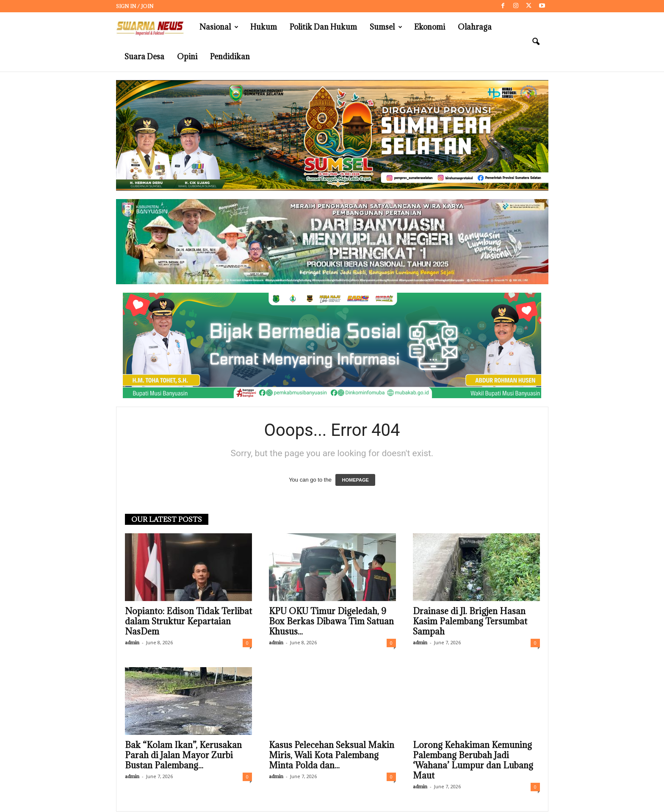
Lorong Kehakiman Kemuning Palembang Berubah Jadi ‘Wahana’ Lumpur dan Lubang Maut (473, 760)
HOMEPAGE (355, 480)
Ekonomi (430, 27)
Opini (187, 57)
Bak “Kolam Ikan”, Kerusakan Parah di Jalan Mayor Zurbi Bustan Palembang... (183, 755)
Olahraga (475, 27)
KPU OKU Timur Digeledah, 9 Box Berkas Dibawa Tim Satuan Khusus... (331, 621)
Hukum (264, 27)
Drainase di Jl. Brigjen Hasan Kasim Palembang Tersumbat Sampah (470, 621)
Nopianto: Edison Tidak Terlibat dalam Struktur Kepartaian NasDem (188, 621)
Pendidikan (230, 57)
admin (132, 642)
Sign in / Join (135, 6)
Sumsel (386, 27)
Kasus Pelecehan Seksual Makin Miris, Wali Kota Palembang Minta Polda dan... (332, 755)
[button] (536, 42)
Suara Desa (144, 57)
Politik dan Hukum (323, 27)
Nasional (219, 27)
